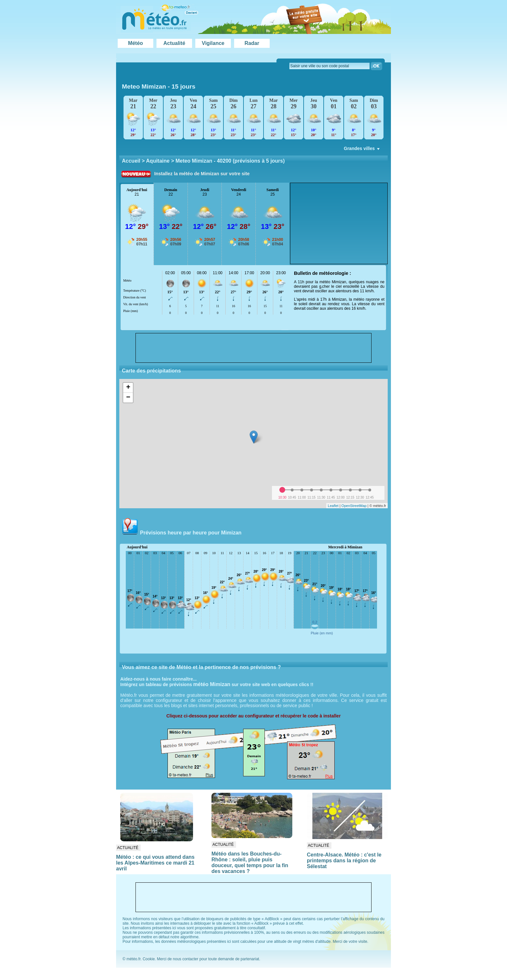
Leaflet (333, 506)
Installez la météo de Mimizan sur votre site (202, 174)
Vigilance (213, 43)
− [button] (128, 398)
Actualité (174, 43)
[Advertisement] (339, 223)
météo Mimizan (212, 684)
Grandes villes (362, 150)
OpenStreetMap (354, 506)
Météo (135, 43)
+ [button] (128, 388)
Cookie (149, 959)
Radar (252, 43)
